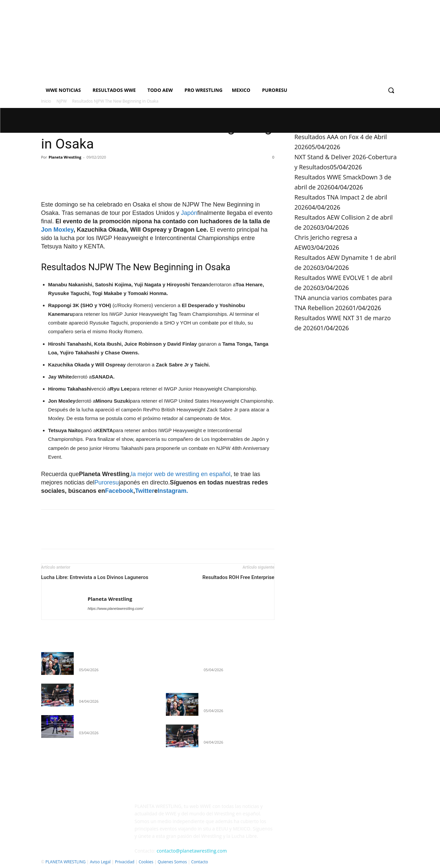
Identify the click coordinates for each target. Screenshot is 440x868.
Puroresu (107, 482)
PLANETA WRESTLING (66, 862)
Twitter (145, 491)
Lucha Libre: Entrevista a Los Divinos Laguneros (95, 577)
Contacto (199, 862)
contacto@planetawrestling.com (192, 851)
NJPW (62, 101)
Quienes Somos (172, 862)
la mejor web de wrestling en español (181, 474)
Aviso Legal (100, 862)
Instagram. (173, 491)
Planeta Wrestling (65, 157)
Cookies (146, 862)
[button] (391, 90)
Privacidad (125, 862)
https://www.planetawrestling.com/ (116, 609)
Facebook (119, 491)
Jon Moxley (57, 230)
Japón (189, 213)
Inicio (46, 101)
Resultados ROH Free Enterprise (238, 577)
